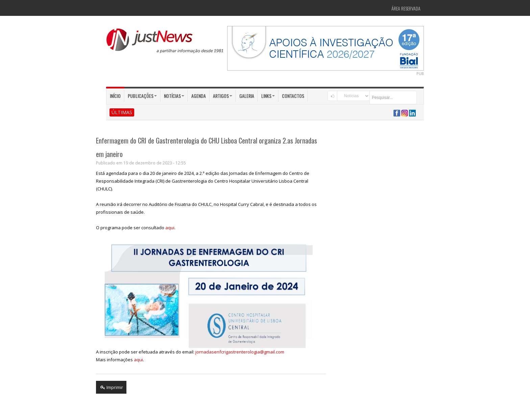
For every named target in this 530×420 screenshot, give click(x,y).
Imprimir (111, 387)
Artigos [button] (223, 96)
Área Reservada (406, 8)
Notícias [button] (174, 96)
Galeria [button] (247, 96)
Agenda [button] (199, 96)
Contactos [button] (293, 96)
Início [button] (115, 96)
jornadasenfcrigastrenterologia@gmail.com (240, 352)
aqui (170, 228)
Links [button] (268, 96)
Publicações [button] (142, 96)
